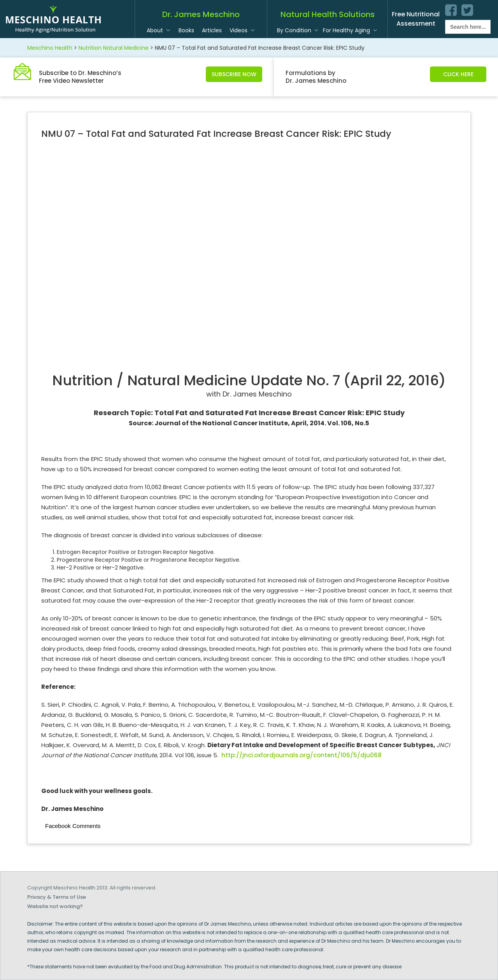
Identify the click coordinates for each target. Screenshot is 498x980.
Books (186, 30)
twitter (467, 10)
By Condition (294, 30)
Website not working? (55, 906)
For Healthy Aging (346, 30)
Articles (212, 30)
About (155, 30)
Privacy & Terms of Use (57, 897)
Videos (238, 30)
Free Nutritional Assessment (416, 19)
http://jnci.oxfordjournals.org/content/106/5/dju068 (302, 755)
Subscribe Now (234, 74)
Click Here (458, 74)
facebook (451, 10)
